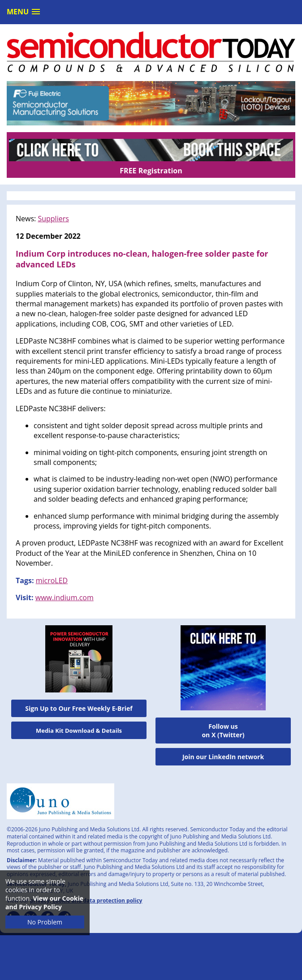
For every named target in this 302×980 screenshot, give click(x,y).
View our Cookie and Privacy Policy (44, 903)
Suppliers (53, 219)
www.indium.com (65, 597)
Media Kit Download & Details (79, 731)
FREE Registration (151, 171)
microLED (52, 580)
